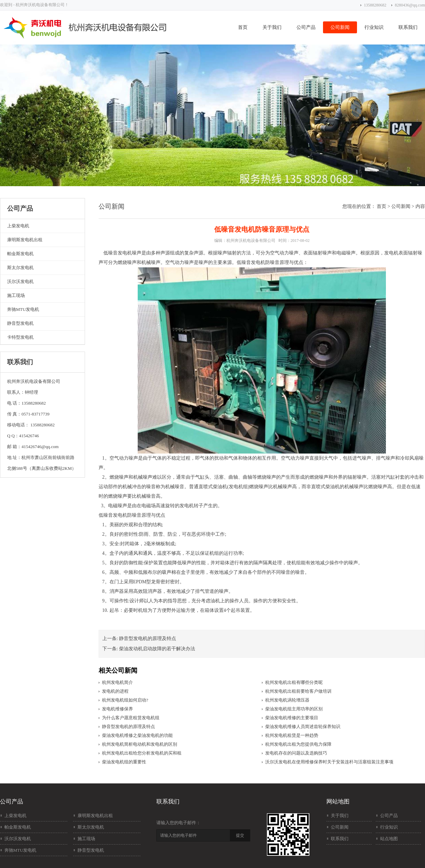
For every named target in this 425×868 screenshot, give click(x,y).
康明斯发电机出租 (25, 240)
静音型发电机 (20, 323)
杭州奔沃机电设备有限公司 (251, 241)
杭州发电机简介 (117, 682)
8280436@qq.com (410, 5)
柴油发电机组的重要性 (124, 762)
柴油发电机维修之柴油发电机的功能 (137, 735)
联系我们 (408, 27)
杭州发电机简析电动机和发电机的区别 (140, 744)
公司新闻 (340, 27)
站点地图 (389, 839)
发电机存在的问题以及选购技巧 (296, 753)
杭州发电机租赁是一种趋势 (292, 735)
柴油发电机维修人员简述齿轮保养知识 (303, 727)
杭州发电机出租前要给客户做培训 (298, 691)
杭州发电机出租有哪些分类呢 (294, 682)
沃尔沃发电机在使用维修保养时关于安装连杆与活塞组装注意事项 (329, 762)
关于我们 (272, 27)
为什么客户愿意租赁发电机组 (131, 718)
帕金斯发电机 (20, 254)
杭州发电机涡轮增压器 (287, 700)
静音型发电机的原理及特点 (148, 639)
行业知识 (374, 27)
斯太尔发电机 (20, 268)
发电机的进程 (115, 691)
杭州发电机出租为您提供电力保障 (298, 744)
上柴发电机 (18, 226)
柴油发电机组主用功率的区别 (294, 709)
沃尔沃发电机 (20, 281)
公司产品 (306, 27)
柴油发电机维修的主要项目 (292, 718)
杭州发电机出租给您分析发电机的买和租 (142, 753)
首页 (243, 27)
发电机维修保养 (117, 709)
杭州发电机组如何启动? (125, 700)
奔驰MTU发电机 (23, 309)
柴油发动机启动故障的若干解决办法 (157, 649)
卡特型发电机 (20, 337)
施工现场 (16, 295)
